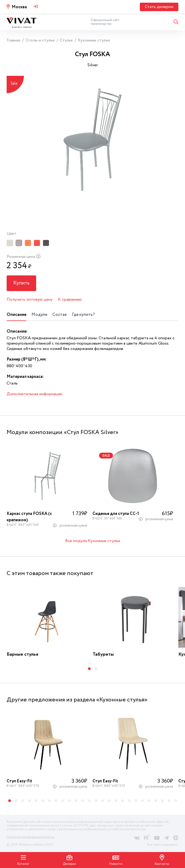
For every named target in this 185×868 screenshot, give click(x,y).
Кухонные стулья (94, 40)
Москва (19, 7)
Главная (13, 40)
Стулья (66, 40)
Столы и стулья (40, 40)
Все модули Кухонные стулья (93, 541)
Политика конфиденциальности (31, 837)
